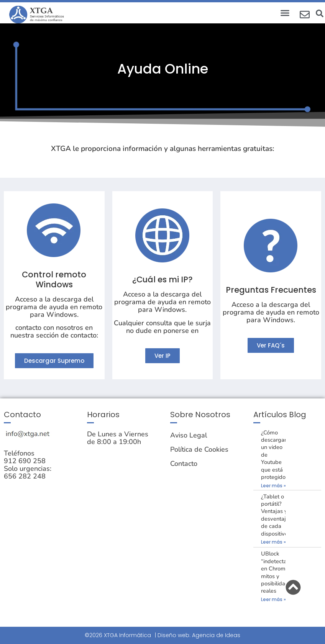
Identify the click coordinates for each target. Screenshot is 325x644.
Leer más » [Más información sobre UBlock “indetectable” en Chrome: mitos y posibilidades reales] (273, 599)
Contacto (184, 464)
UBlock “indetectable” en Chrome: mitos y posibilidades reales (279, 572)
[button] (285, 13)
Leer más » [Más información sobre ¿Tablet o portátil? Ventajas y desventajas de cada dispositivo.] (273, 542)
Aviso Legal (189, 435)
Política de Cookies (199, 449)
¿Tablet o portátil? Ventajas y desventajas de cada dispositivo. (276, 515)
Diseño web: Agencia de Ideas (199, 635)
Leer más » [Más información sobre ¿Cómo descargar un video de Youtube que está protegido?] (273, 486)
